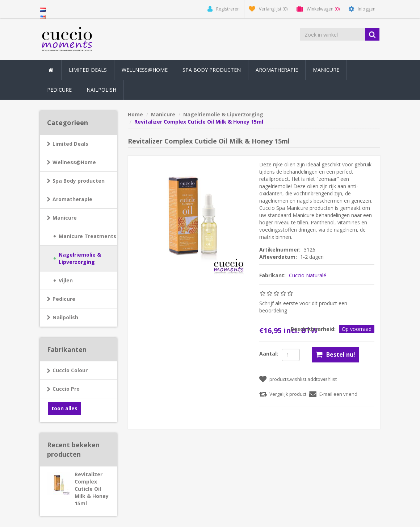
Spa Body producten (79, 181)
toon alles (64, 408)
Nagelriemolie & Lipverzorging (80, 258)
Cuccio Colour (70, 370)
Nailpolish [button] (101, 90)
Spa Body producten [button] (212, 70)
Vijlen (66, 280)
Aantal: (269, 354)
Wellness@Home (74, 162)
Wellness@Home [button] (145, 70)
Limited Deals (88, 70)
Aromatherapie (72, 199)
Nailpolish (65, 317)
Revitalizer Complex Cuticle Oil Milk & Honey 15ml (92, 489)
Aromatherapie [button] (277, 70)
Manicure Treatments (87, 236)
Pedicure (64, 299)
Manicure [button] (326, 70)
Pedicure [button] (59, 90)
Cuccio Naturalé (308, 275)
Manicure (65, 218)
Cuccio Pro (66, 389)
